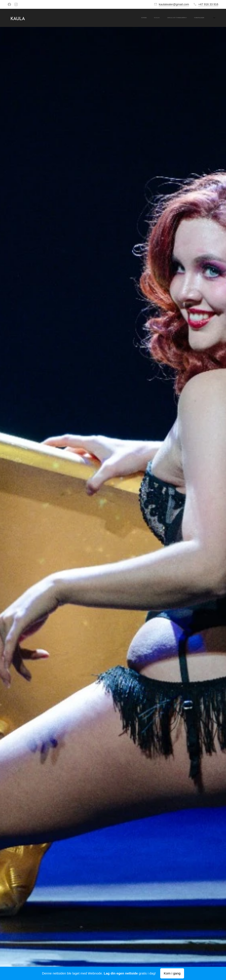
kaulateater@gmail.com (174, 4)
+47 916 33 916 (208, 4)
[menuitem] (147, 18)
